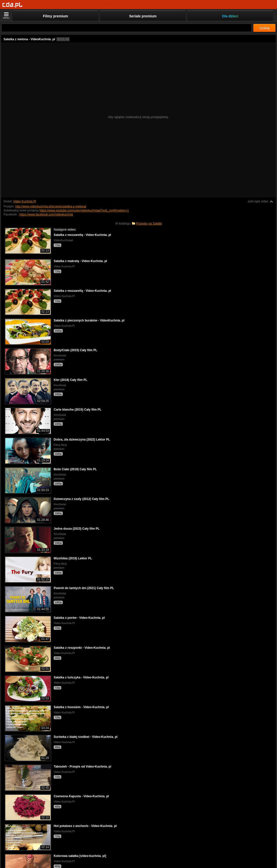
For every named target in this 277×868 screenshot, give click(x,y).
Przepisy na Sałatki (149, 224)
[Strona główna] (12, 5)
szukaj (264, 28)
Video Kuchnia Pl (25, 201)
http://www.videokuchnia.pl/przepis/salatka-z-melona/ (51, 206)
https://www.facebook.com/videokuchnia (46, 214)
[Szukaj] (127, 28)
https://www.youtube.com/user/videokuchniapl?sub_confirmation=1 (84, 210)
